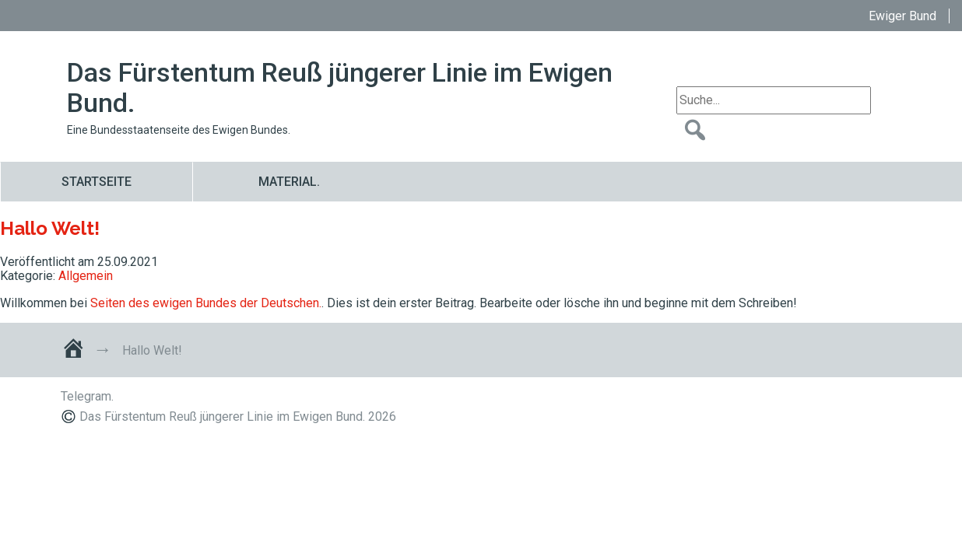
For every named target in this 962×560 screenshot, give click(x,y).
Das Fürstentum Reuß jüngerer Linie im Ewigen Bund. (340, 88)
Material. (289, 182)
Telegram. (87, 396)
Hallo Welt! (50, 228)
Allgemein (86, 276)
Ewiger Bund (902, 16)
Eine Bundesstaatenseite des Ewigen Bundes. (179, 130)
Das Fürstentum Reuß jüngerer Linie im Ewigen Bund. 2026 (238, 416)
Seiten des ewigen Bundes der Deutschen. (206, 303)
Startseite (97, 182)
